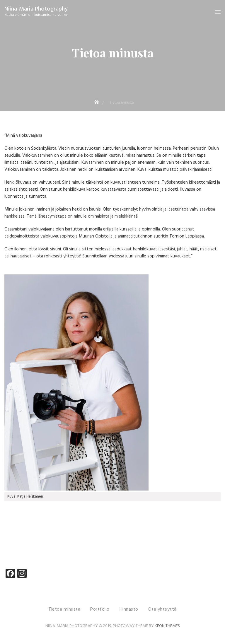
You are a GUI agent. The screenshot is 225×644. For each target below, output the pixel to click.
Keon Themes (167, 626)
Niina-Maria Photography (36, 9)
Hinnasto (129, 609)
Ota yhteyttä (162, 609)
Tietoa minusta (64, 609)
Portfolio (100, 609)
